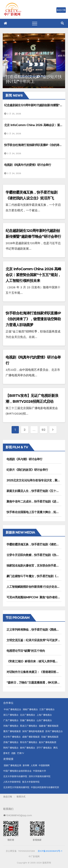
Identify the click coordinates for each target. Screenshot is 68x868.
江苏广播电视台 (47, 709)
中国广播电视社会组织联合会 (17, 771)
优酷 (13, 753)
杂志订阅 (8, 797)
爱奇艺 (7, 753)
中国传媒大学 (40, 771)
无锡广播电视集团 (50, 737)
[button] (62, 23)
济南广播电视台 (11, 742)
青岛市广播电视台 (29, 742)
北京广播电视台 (28, 715)
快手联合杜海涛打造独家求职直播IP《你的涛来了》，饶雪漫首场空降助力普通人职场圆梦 (33, 319)
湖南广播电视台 (30, 709)
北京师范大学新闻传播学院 (16, 787)
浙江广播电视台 (11, 715)
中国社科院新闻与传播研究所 (45, 787)
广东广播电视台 (11, 720)
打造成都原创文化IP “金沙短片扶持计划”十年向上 (34, 79)
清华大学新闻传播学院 (40, 776)
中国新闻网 (44, 765)
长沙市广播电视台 (12, 737)
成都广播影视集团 (31, 737)
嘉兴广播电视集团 (48, 742)
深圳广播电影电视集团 (33, 731)
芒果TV (21, 753)
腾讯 (55, 748)
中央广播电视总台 (13, 709)
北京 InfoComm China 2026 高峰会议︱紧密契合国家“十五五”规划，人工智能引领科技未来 (33, 275)
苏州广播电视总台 (54, 731)
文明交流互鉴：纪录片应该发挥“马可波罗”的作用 (37, 640)
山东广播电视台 (44, 720)
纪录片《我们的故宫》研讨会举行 (27, 470)
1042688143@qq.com (19, 815)
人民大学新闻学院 (12, 782)
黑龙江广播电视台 (29, 726)
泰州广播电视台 (28, 748)
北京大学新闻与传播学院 (15, 776)
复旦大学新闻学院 (31, 782)
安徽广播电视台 (28, 720)
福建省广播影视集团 (49, 726)
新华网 (26, 765)
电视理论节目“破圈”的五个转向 (26, 651)
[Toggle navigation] (35, 23)
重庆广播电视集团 (12, 731)
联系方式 (21, 797)
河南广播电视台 (11, 726)
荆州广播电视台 (11, 748)
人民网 (34, 765)
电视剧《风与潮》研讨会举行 (24, 459)
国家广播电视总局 (13, 765)
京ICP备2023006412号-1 (50, 851)
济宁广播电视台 (44, 748)
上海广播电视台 (44, 715)
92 (43, 430)
